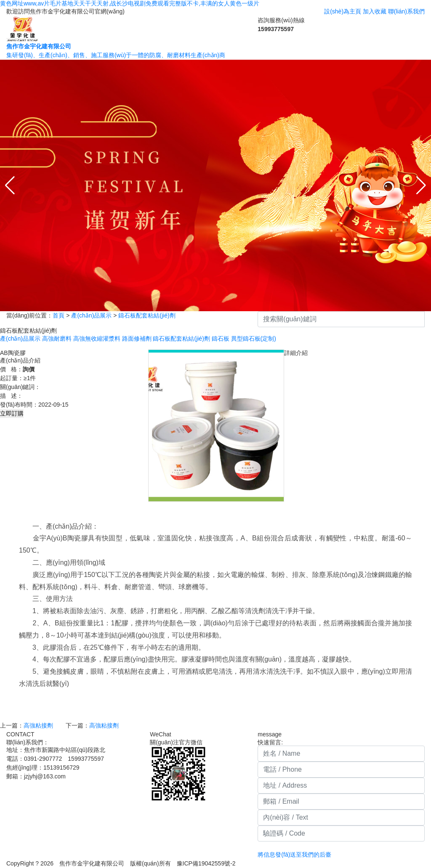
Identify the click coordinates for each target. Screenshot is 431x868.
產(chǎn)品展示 (91, 315)
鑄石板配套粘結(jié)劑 (147, 315)
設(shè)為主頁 (343, 11)
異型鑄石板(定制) (254, 339)
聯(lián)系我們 (406, 11)
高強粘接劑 (38, 725)
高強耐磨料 (57, 339)
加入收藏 (375, 11)
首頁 (59, 315)
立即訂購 (12, 413)
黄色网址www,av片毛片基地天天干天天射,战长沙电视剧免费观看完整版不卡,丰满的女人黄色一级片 (130, 3)
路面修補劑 (137, 339)
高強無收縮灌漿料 (97, 339)
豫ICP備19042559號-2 (209, 863)
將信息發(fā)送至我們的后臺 (294, 855)
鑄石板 (221, 339)
